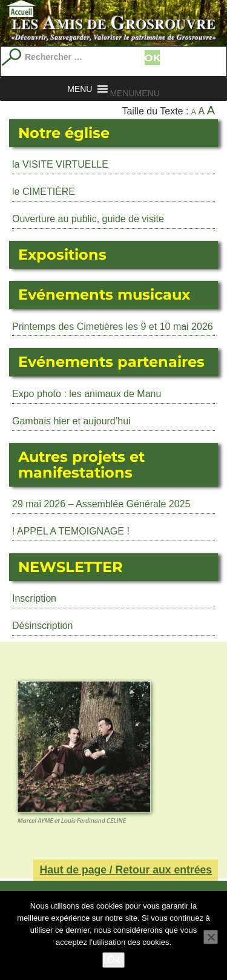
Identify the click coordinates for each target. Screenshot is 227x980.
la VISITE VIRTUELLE (60, 164)
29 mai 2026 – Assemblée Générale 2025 (101, 504)
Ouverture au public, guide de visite (88, 219)
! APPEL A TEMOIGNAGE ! (71, 531)
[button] (134, 93)
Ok (113, 960)
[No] (211, 937)
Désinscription (42, 626)
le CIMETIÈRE (44, 192)
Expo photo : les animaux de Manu (87, 394)
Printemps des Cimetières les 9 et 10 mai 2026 (113, 327)
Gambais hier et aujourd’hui (71, 421)
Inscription (34, 598)
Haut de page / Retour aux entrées (126, 870)
